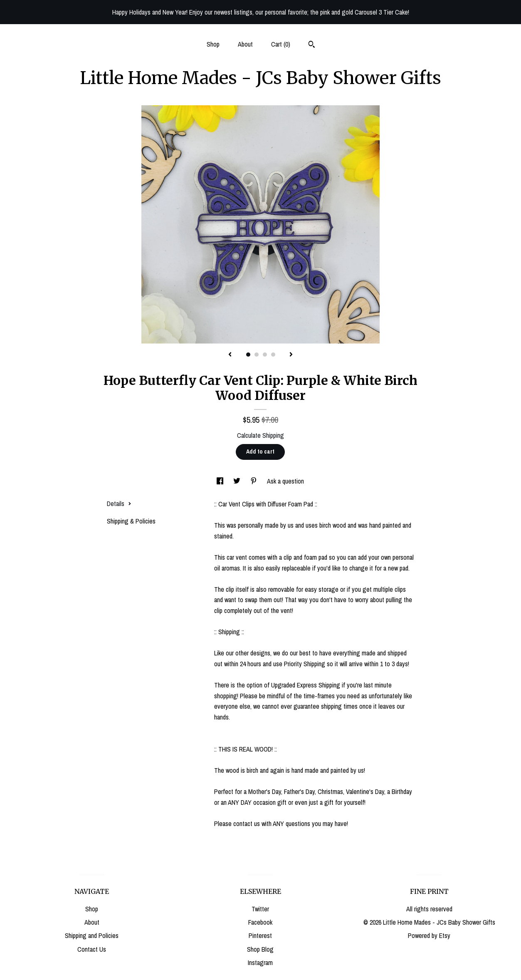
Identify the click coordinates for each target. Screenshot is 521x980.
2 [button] (257, 355)
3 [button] (265, 355)
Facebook (260, 922)
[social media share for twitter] (238, 481)
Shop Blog (260, 949)
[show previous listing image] (230, 355)
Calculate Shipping (260, 435)
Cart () (281, 44)
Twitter (260, 909)
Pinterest (260, 935)
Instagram (260, 963)
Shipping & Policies (131, 521)
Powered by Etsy (429, 935)
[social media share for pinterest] (254, 481)
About (245, 44)
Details (119, 504)
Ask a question (285, 481)
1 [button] (248, 355)
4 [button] (273, 355)
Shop (213, 44)
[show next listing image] (291, 355)
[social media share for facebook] (221, 481)
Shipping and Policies (92, 935)
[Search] (312, 45)
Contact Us (92, 949)
